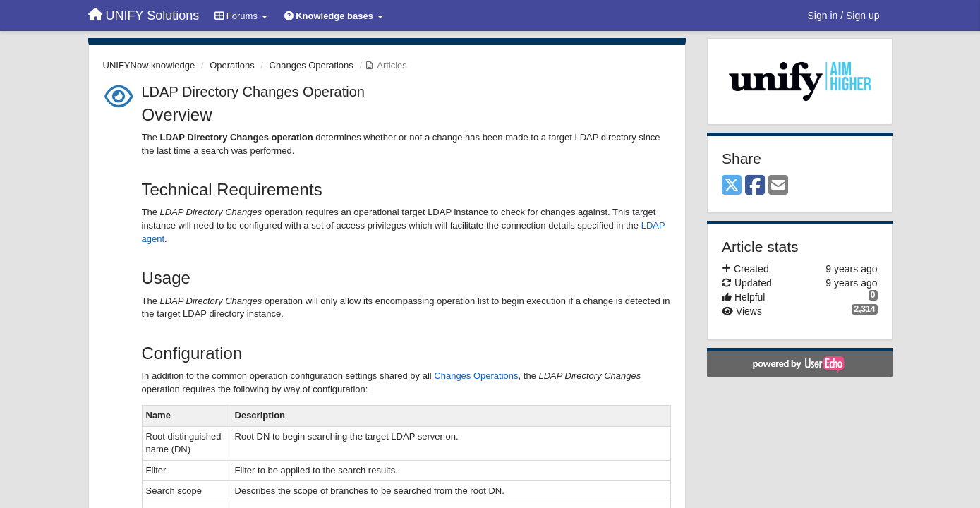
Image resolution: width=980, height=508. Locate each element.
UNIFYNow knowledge (149, 65)
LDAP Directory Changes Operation (253, 92)
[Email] (778, 186)
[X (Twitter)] (732, 186)
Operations (232, 65)
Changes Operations (311, 65)
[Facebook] (755, 186)
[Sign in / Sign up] (844, 16)
